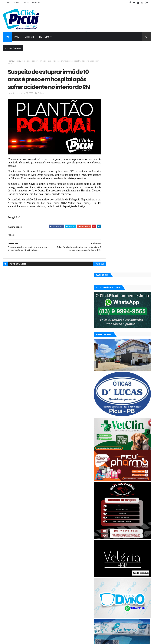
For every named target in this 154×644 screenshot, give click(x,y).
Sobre (17, 3)
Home (10, 61)
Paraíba (110, 594)
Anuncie (36, 3)
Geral (121, 588)
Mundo (142, 588)
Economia (131, 583)
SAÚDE (109, 599)
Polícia (17, 61)
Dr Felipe (30, 37)
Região (140, 594)
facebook (94, 273)
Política (130, 594)
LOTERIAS (131, 588)
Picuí (17, 37)
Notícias (44, 37)
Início (9, 3)
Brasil (109, 583)
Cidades (119, 583)
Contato (26, 3)
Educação (144, 583)
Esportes (111, 588)
